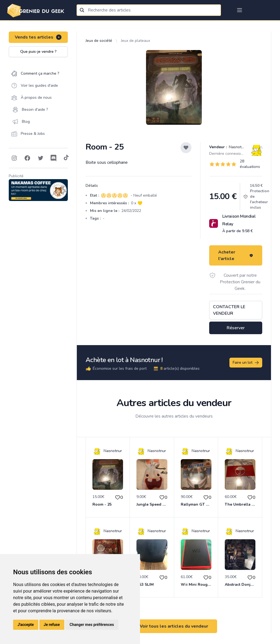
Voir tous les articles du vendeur (174, 626)
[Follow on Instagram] (14, 158)
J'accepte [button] (26, 625)
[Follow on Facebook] (27, 158)
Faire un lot (246, 363)
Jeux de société (99, 41)
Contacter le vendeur (229, 310)
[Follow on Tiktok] (66, 158)
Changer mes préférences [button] (92, 625)
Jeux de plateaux (135, 41)
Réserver (236, 328)
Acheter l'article (236, 255)
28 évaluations (250, 164)
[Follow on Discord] (54, 158)
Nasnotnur (237, 147)
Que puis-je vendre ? (38, 52)
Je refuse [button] (52, 625)
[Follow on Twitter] (40, 158)
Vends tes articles (38, 37)
